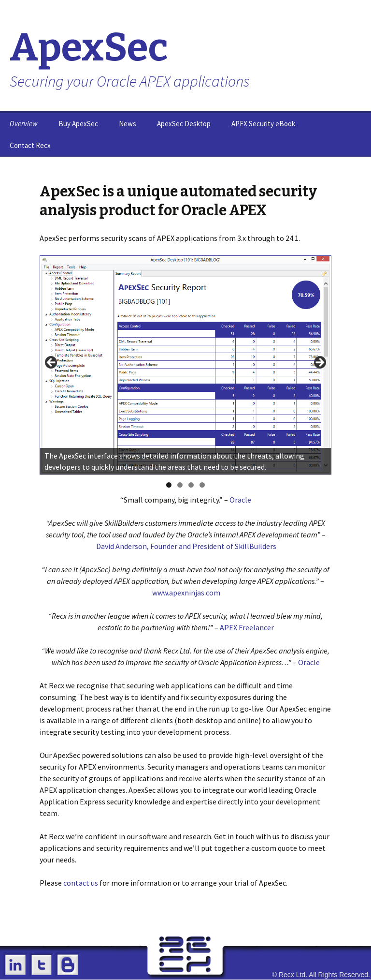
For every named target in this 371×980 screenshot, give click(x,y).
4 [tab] (202, 485)
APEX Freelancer (247, 627)
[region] (185, 365)
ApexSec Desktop (184, 124)
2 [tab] (180, 485)
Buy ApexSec (78, 124)
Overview (24, 124)
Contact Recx (30, 145)
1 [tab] (169, 485)
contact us (81, 883)
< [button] (52, 363)
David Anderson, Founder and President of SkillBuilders (186, 546)
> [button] (319, 363)
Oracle (240, 500)
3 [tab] (191, 485)
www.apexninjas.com (186, 593)
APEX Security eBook (263, 124)
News (128, 124)
